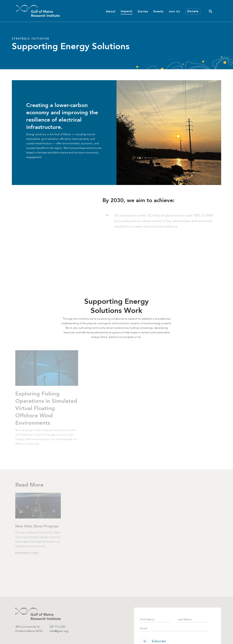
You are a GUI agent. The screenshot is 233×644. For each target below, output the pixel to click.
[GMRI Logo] (38, 11)
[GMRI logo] (38, 614)
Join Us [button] (174, 11)
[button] (210, 11)
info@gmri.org (59, 631)
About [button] (111, 11)
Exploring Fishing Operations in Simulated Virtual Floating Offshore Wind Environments (46, 409)
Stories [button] (143, 11)
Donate (193, 11)
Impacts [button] (127, 11)
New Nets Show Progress (37, 527)
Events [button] (158, 11)
